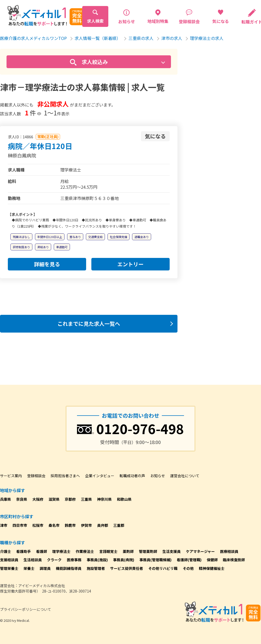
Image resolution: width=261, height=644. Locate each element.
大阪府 (38, 499)
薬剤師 (128, 551)
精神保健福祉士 (212, 568)
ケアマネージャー (200, 551)
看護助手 (23, 551)
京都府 (70, 499)
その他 (188, 568)
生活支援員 (171, 551)
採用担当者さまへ (65, 476)
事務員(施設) (97, 560)
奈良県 (22, 499)
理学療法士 (61, 551)
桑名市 (54, 525)
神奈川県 (104, 499)
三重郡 (119, 525)
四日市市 (20, 525)
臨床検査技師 (234, 560)
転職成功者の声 (132, 476)
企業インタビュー (100, 476)
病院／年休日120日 (40, 146)
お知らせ (158, 476)
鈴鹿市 (70, 525)
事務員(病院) (124, 560)
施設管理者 (96, 568)
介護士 (5, 551)
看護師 (41, 551)
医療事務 (74, 560)
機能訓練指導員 (69, 568)
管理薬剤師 (148, 551)
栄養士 (29, 568)
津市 (4, 525)
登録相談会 (36, 476)
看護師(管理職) (189, 560)
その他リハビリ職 (163, 568)
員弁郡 (103, 525)
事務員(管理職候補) (155, 560)
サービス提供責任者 (127, 568)
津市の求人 (172, 38)
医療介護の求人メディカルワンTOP (33, 38)
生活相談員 (33, 560)
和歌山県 (124, 499)
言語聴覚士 (108, 551)
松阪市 (38, 525)
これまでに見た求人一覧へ (89, 324)
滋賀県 (54, 499)
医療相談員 (229, 551)
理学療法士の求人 (207, 38)
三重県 (86, 499)
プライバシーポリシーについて (26, 609)
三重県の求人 (141, 38)
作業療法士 (85, 551)
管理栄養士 (9, 568)
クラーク (54, 560)
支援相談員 (9, 560)
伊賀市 (86, 525)
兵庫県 (5, 499)
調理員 (45, 568)
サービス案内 (11, 476)
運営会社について (185, 476)
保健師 (212, 560)
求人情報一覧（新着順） (98, 38)
